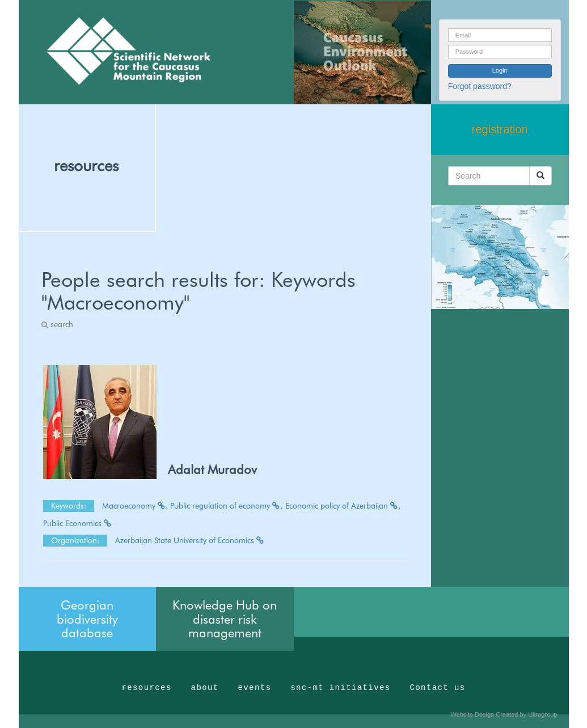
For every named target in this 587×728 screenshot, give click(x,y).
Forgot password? (480, 86)
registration (500, 129)
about (205, 688)
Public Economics (78, 523)
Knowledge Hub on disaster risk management (225, 619)
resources (86, 166)
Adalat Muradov (212, 469)
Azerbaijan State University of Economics (190, 540)
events (254, 688)
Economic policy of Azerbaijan (343, 506)
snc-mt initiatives (340, 688)
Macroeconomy (135, 506)
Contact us (438, 688)
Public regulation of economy (227, 506)
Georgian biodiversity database (87, 619)
